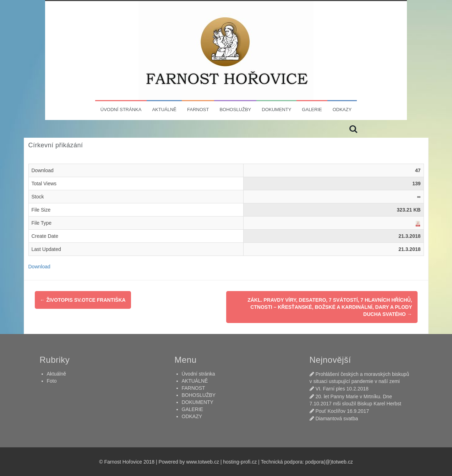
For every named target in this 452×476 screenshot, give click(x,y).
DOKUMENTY (276, 110)
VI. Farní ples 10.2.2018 (342, 389)
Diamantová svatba (337, 418)
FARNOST (198, 110)
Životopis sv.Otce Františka (83, 300)
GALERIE (312, 110)
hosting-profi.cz (240, 462)
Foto (52, 381)
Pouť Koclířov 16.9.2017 (342, 411)
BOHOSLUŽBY (235, 110)
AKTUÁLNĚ (164, 110)
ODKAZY (342, 110)
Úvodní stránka (121, 110)
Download (39, 267)
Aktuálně (56, 374)
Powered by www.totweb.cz (189, 462)
